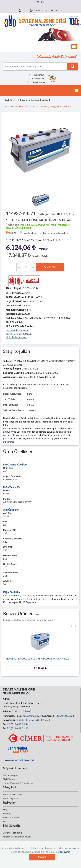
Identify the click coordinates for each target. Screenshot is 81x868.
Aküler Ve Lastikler (31, 100)
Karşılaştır (36, 79)
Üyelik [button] (36, 11)
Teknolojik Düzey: (15, 314)
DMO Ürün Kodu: (15, 297)
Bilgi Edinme (9, 779)
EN (43, 2)
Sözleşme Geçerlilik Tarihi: (17, 373)
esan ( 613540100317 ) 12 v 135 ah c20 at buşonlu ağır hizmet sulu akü (38, 107)
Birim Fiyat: (14, 288)
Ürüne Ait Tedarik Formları (20, 326)
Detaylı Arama (36, 83)
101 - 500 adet (11, 405)
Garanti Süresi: (14, 306)
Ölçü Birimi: (12, 322)
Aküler (45, 100)
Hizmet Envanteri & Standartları (18, 783)
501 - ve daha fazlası (13, 411)
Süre (29, 394)
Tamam (42, 857)
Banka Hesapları (11, 775)
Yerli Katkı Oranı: (15, 310)
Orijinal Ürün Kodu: (16, 302)
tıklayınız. (65, 852)
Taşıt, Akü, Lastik (12, 100)
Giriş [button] (56, 11)
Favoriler (36, 75)
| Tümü (37, 615)
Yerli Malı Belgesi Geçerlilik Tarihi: (24, 318)
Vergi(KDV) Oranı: (15, 293)
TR (38, 2)
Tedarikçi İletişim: (12, 369)
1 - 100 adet (9, 400)
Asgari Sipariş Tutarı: (14, 377)
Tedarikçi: (8, 361)
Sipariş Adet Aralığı (12, 394)
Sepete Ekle (50, 267)
